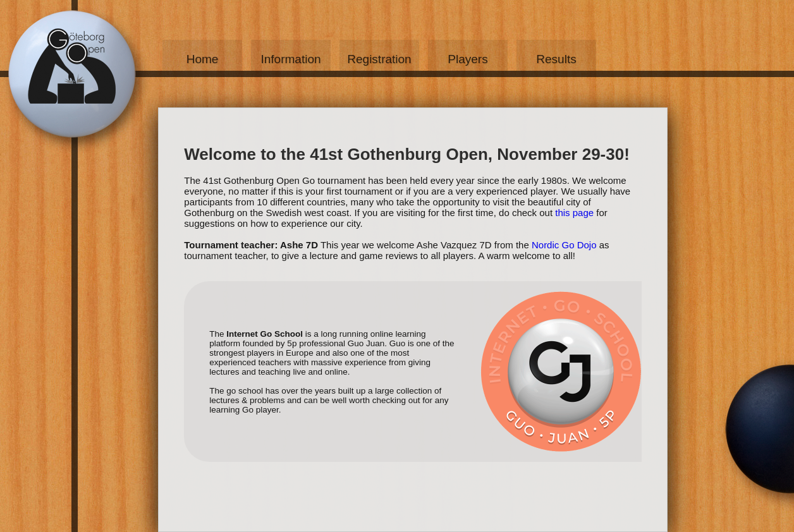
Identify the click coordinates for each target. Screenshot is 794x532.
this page (574, 213)
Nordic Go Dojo (564, 245)
